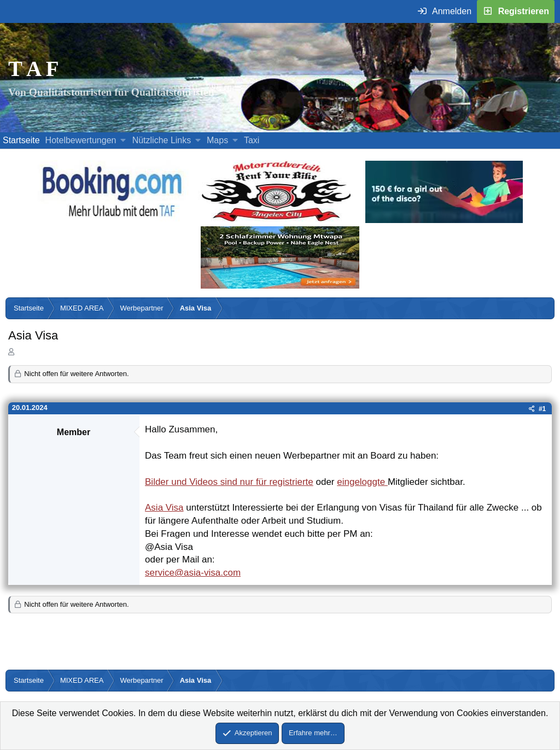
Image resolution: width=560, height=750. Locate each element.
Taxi (252, 140)
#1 (542, 409)
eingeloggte (362, 482)
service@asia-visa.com (193, 573)
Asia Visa (164, 508)
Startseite (21, 140)
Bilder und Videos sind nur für (207, 482)
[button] (123, 140)
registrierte (291, 482)
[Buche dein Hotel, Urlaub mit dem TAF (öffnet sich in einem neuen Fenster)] (112, 220)
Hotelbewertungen (81, 140)
